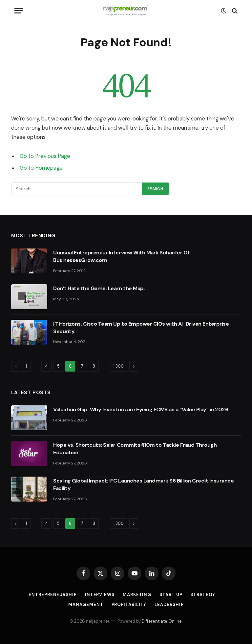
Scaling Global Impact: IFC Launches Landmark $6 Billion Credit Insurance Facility (143, 484)
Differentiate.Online (162, 621)
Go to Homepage (41, 168)
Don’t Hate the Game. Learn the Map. (99, 288)
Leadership (169, 604)
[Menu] (19, 11)
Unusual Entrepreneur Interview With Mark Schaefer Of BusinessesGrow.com (121, 256)
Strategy (203, 595)
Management (86, 604)
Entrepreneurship (53, 595)
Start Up (171, 595)
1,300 (118, 366)
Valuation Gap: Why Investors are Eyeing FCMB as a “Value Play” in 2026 (141, 409)
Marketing (137, 595)
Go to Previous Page (45, 156)
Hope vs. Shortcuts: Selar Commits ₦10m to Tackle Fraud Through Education (135, 449)
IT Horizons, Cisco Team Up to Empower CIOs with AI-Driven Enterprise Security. (141, 328)
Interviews (100, 595)
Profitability (129, 604)
